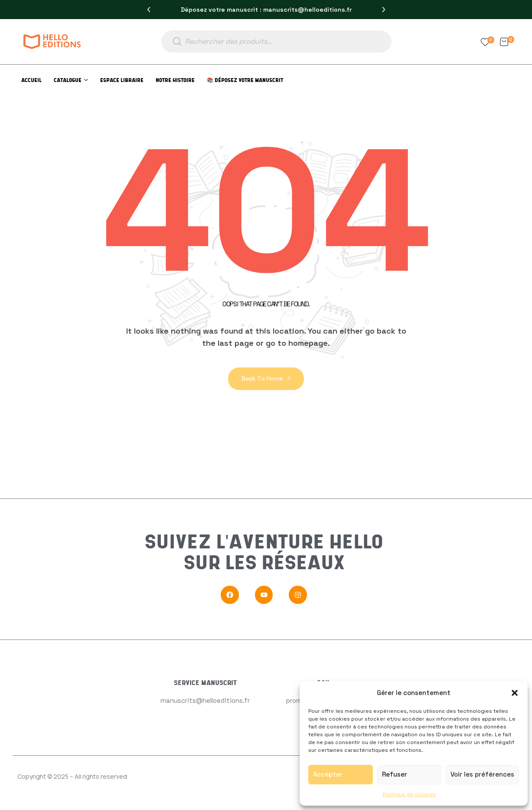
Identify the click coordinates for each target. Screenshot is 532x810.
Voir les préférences (482, 774)
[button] (515, 693)
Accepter (328, 774)
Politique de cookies (410, 794)
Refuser (395, 774)
